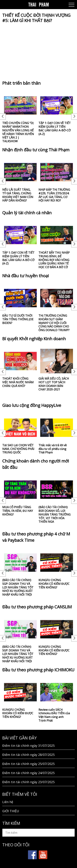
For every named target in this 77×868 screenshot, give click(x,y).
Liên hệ (8, 802)
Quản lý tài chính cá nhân (27, 213)
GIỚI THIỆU (11, 811)
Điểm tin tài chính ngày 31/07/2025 (28, 746)
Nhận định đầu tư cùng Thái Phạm (36, 150)
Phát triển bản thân (21, 83)
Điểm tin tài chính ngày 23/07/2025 (28, 782)
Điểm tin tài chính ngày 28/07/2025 (28, 755)
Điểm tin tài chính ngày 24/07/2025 (28, 773)
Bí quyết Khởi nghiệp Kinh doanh (34, 339)
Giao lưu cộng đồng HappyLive (32, 405)
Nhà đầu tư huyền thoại (26, 276)
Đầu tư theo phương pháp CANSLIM (37, 607)
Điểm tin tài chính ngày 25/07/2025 (28, 764)
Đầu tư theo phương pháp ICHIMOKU (38, 670)
